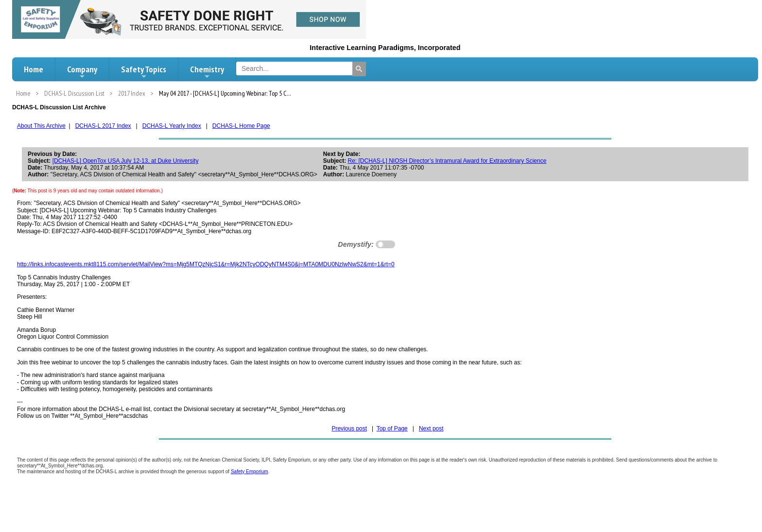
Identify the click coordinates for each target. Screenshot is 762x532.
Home (34, 69)
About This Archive (41, 126)
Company (82, 72)
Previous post (349, 429)
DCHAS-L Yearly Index (172, 126)
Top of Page (392, 429)
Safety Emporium (250, 472)
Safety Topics (144, 72)
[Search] (359, 69)
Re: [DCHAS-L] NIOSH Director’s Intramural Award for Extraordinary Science (447, 161)
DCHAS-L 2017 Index (103, 126)
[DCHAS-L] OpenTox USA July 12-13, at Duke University (126, 161)
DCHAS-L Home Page (241, 126)
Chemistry (207, 72)
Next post (431, 429)
